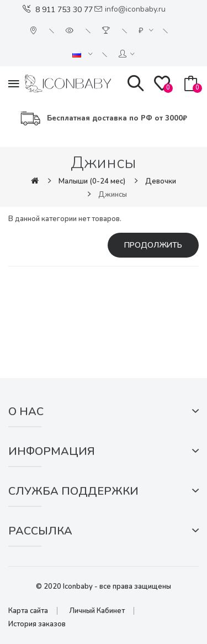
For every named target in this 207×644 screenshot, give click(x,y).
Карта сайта (28, 611)
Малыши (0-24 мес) (92, 181)
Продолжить (153, 245)
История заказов (37, 624)
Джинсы (113, 195)
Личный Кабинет (97, 611)
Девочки (161, 181)
